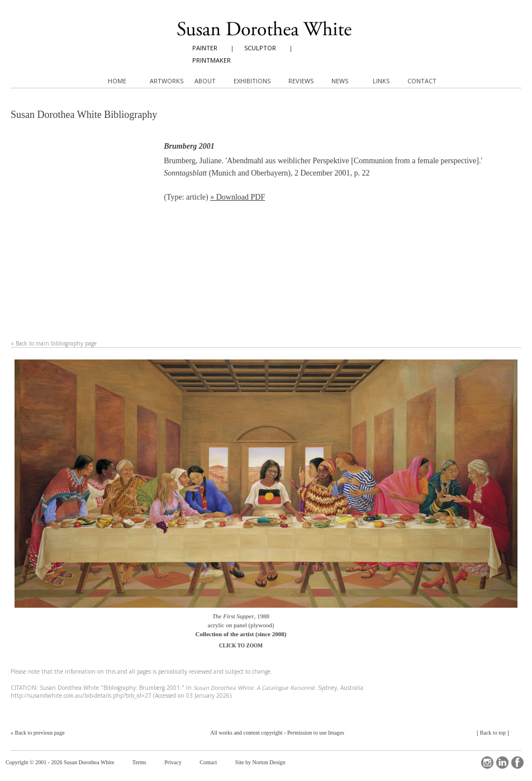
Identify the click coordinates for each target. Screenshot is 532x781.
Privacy (173, 762)
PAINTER (205, 48)
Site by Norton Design (260, 762)
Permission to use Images (316, 733)
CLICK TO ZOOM (241, 646)
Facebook (517, 763)
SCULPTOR (260, 48)
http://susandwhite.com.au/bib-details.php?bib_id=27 (81, 695)
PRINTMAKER (212, 60)
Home (117, 81)
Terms (139, 762)
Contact (208, 762)
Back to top (493, 733)
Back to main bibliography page (56, 343)
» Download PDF (237, 197)
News (340, 81)
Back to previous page (40, 733)
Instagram (487, 763)
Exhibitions (252, 81)
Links (381, 81)
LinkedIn (502, 763)
